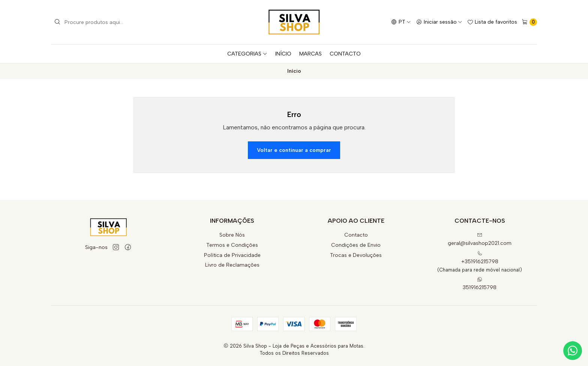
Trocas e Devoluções (356, 255)
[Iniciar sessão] (439, 22)
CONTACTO (345, 54)
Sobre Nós (232, 235)
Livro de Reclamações (232, 265)
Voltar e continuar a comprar (294, 150)
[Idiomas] (401, 22)
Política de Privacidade (232, 255)
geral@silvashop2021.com (480, 239)
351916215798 (480, 284)
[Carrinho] (529, 22)
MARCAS (310, 54)
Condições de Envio (356, 245)
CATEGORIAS (247, 54)
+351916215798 (480, 258)
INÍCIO (283, 54)
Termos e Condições (232, 245)
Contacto (356, 235)
